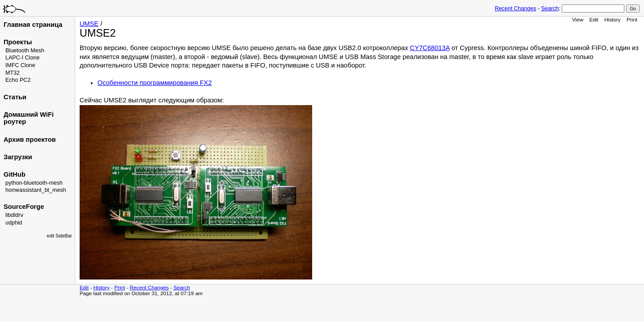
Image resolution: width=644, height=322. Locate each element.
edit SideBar (59, 236)
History (612, 19)
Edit (594, 19)
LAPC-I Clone (23, 58)
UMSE (89, 24)
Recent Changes (515, 8)
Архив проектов (30, 140)
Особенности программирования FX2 (155, 83)
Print (632, 19)
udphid (14, 223)
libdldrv (14, 215)
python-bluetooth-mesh (34, 183)
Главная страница (33, 25)
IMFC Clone (20, 65)
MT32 (13, 73)
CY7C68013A (430, 48)
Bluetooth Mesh (25, 51)
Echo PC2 (18, 80)
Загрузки (18, 157)
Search (550, 8)
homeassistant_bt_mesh (36, 190)
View (578, 19)
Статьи (15, 97)
